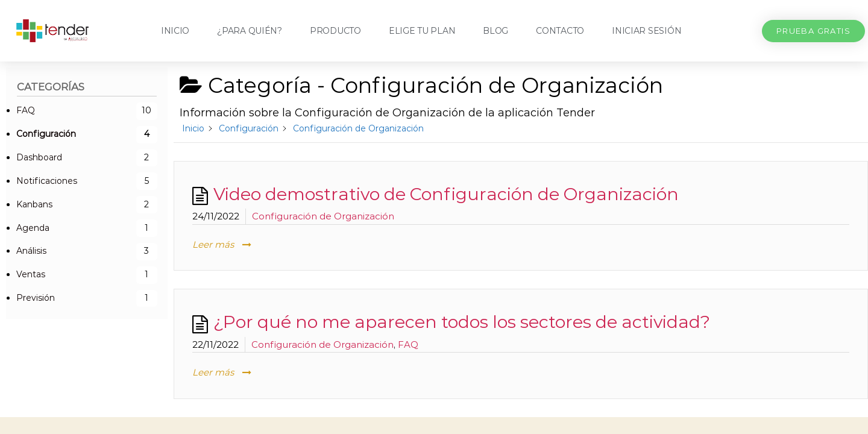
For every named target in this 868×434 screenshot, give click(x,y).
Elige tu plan (422, 31)
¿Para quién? (250, 31)
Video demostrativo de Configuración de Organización (446, 194)
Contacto (560, 31)
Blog (495, 31)
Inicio (175, 31)
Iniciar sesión (646, 31)
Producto (335, 31)
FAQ (408, 344)
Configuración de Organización (323, 216)
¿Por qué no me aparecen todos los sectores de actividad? (462, 322)
